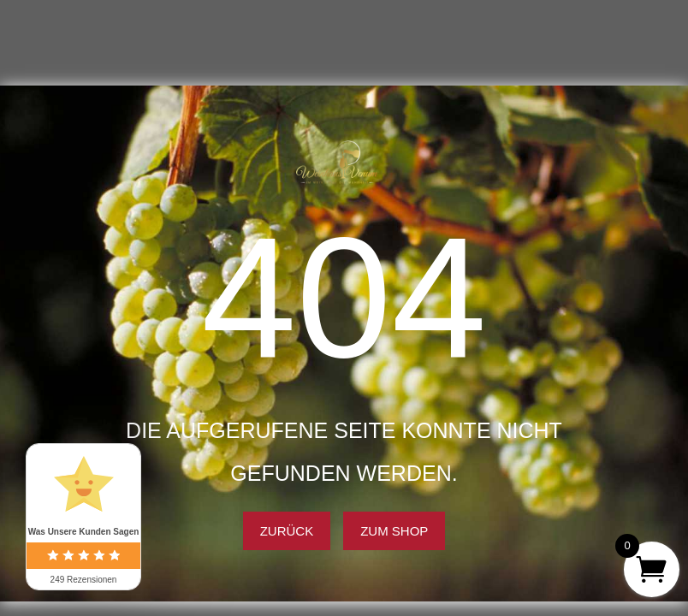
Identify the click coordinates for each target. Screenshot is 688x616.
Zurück (287, 531)
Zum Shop (394, 531)
